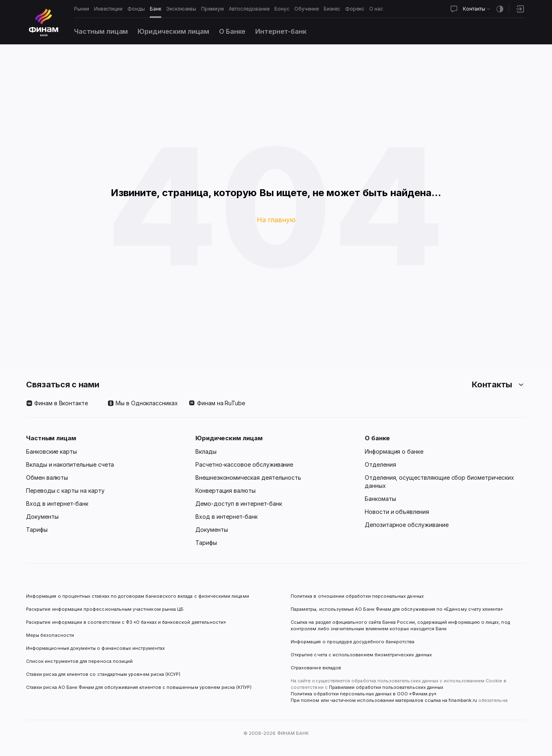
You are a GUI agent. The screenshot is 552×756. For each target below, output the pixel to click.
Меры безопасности (50, 635)
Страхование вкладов (316, 668)
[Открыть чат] (454, 9)
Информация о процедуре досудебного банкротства (353, 645)
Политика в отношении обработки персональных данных (357, 596)
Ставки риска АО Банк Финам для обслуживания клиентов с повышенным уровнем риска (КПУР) (139, 687)
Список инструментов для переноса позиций (79, 661)
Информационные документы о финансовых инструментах (95, 648)
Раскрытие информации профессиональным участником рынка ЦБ (105, 609)
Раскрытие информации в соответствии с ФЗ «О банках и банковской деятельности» (126, 622)
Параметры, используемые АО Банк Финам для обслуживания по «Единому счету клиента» (397, 609)
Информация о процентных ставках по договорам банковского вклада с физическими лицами (138, 596)
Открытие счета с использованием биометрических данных (361, 655)
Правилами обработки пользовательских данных (386, 687)
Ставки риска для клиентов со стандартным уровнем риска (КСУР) (103, 674)
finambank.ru (463, 700)
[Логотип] (44, 22)
